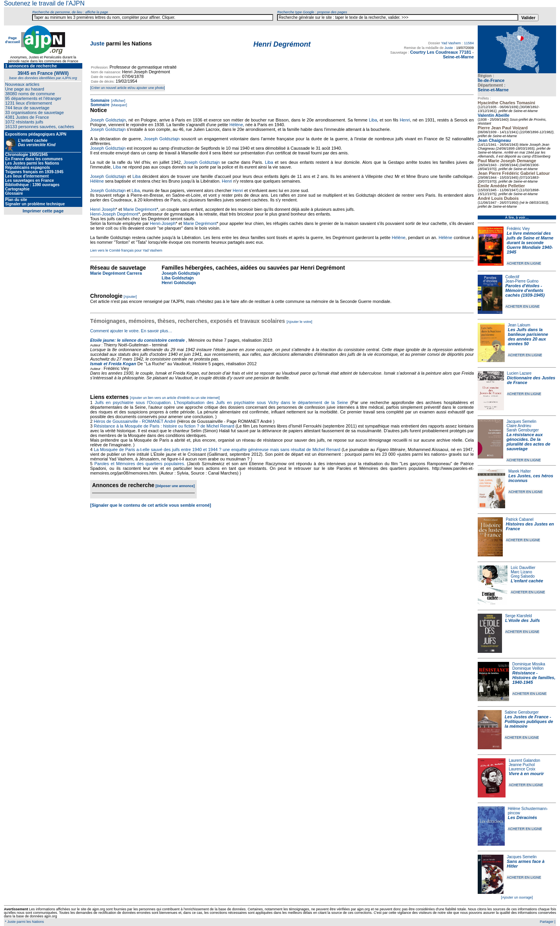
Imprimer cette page (43, 211)
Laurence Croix (522, 769)
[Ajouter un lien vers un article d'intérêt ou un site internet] (175, 398)
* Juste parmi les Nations (24, 922)
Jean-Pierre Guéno (522, 281)
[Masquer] (119, 105)
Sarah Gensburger (522, 430)
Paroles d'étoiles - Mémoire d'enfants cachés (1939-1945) (525, 290)
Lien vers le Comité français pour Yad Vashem (126, 250)
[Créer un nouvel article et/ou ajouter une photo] (128, 88)
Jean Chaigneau (494, 140)
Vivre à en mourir (526, 774)
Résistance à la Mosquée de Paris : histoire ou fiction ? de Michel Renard (164, 426)
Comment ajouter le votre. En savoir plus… (131, 331)
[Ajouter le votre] (299, 322)
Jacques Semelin (521, 421)
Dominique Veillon (528, 668)
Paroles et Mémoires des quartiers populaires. (140, 464)
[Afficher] (118, 101)
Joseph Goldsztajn (108, 120)
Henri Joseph (103, 209)
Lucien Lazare (519, 373)
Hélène (236, 125)
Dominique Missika (529, 664)
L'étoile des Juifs (523, 620)
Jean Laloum (519, 325)
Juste (97, 43)
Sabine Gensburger (522, 712)
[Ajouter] (130, 297)
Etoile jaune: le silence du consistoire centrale (137, 340)
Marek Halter (519, 471)
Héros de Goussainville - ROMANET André (135, 421)
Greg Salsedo (523, 576)
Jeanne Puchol (522, 765)
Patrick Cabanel (520, 519)
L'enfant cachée (527, 581)
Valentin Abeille (494, 115)
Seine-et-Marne (493, 90)
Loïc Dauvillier (523, 568)
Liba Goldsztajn (178, 278)
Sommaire (100, 101)
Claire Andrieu (519, 426)
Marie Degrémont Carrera (116, 273)
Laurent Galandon (524, 760)
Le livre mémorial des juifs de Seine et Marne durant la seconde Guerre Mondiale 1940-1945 (530, 243)
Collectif (513, 277)
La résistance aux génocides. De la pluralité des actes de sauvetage (528, 442)
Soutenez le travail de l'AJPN (44, 3)
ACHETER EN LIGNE (524, 263)
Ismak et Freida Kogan (113, 364)
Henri (405, 120)
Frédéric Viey (518, 229)
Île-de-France (491, 80)
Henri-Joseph (163, 223)
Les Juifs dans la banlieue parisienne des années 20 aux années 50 (528, 337)
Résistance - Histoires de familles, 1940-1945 (534, 678)
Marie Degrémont (140, 209)
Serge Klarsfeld (518, 616)
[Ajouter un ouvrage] (517, 897)
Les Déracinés (523, 817)
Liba (373, 120)
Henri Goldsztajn (179, 283)
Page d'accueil (13, 40)
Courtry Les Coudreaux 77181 (440, 52)
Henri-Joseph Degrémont (114, 214)
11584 (469, 43)
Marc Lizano (521, 572)
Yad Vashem (451, 43)
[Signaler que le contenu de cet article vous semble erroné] (151, 505)
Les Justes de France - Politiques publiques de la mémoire (529, 721)
